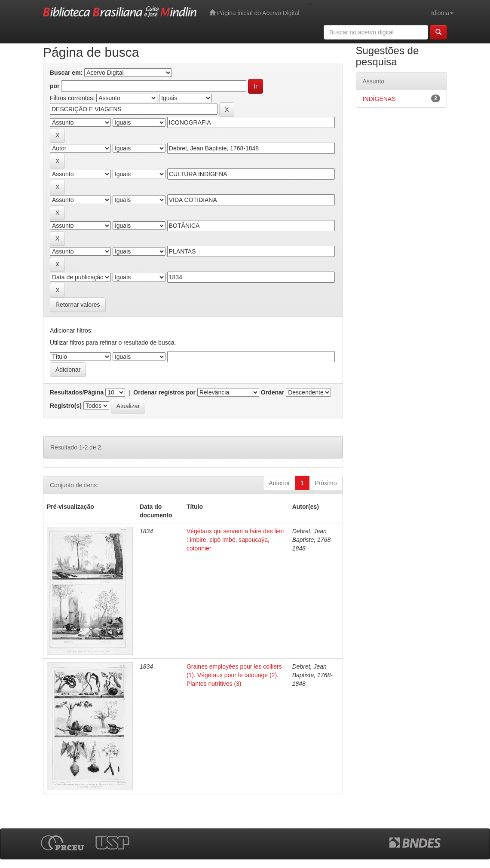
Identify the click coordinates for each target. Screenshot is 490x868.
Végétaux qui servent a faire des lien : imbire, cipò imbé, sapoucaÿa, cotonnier (235, 540)
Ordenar (273, 392)
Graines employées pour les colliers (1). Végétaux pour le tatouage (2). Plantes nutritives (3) (234, 675)
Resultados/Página (77, 392)
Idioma (442, 13)
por (55, 86)
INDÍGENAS (379, 99)
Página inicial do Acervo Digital (254, 13)
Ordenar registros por (164, 392)
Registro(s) (66, 406)
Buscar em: (66, 73)
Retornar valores (78, 305)
